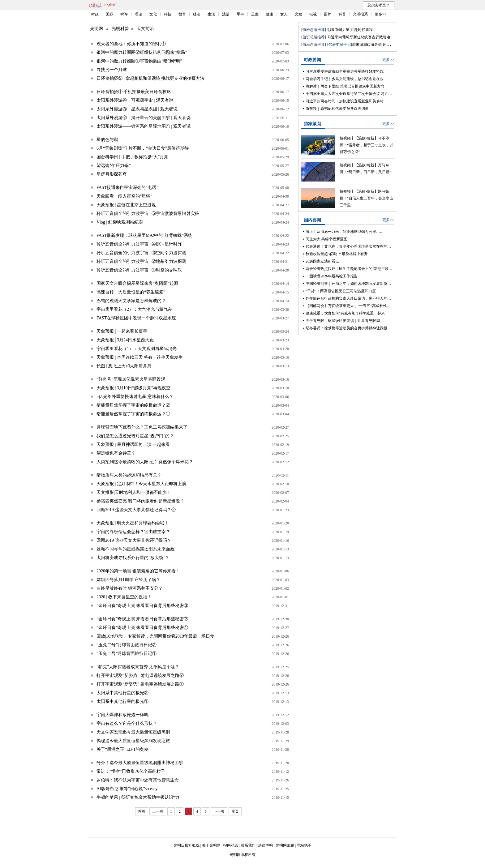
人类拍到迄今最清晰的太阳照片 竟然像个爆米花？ (145, 462)
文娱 (298, 14)
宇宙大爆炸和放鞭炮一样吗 (122, 715)
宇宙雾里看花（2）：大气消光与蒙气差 (134, 309)
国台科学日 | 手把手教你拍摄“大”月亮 (132, 157)
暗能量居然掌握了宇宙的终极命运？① (133, 414)
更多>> (381, 14)
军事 (240, 14)
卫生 (255, 14)
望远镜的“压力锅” (114, 166)
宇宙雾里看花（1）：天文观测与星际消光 (137, 349)
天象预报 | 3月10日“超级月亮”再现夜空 (133, 388)
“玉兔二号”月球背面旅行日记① (127, 654)
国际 (109, 14)
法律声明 (265, 845)
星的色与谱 (107, 140)
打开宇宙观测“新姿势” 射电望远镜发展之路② (140, 676)
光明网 (97, 29)
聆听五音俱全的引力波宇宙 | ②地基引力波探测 (141, 261)
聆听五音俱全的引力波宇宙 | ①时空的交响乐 (139, 270)
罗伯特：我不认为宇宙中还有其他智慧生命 (138, 780)
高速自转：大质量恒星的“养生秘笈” (131, 292)
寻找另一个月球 (112, 70)
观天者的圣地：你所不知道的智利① (131, 44)
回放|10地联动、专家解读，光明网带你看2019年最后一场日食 (155, 636)
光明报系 (360, 14)
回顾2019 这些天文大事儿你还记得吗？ (134, 540)
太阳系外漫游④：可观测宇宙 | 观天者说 (135, 100)
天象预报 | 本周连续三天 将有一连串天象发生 (140, 357)
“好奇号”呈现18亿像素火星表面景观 (131, 379)
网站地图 (304, 845)
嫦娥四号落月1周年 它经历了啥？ (129, 580)
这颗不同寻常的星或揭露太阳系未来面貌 (135, 549)
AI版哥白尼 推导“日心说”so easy (127, 789)
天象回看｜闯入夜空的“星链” (124, 196)
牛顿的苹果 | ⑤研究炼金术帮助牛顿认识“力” (139, 797)
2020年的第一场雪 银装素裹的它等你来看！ (138, 571)
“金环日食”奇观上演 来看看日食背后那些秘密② (142, 619)
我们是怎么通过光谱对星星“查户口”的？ (135, 436)
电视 (313, 14)
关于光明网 (211, 845)
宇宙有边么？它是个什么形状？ (127, 723)
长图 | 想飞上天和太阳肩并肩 (124, 366)
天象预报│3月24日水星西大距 (125, 340)
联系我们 (248, 845)
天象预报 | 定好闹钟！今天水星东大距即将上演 (141, 484)
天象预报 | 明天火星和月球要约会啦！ (133, 523)
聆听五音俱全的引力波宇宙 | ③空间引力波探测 (141, 253)
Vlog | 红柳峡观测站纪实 (120, 222)
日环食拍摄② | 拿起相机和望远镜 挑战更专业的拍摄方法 (150, 78)
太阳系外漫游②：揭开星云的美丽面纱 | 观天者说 (144, 118)
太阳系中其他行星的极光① (122, 701)
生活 (211, 14)
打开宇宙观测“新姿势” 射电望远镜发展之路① (140, 684)
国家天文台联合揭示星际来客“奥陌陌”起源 (137, 283)
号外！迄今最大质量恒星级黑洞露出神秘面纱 (140, 763)
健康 (269, 14)
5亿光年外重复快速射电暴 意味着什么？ (135, 397)
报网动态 (231, 845)
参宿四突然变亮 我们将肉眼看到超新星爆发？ (140, 501)
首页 (142, 811)
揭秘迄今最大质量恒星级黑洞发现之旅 (133, 741)
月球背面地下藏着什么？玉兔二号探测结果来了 (142, 427)
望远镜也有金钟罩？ (116, 453)
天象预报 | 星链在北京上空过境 (126, 205)
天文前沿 (145, 29)
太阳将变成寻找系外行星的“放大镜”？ (133, 558)
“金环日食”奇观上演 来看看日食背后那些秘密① (142, 628)
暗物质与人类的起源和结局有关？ (129, 475)
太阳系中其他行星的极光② (122, 693)
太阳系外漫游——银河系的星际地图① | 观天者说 (144, 126)
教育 (182, 14)
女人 (284, 14)
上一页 (158, 811)
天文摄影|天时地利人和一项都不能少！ (134, 492)
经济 (197, 14)
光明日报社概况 (187, 845)
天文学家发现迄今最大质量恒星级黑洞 (133, 732)
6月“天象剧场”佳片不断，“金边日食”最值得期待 (143, 148)
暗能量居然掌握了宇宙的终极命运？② (133, 405)
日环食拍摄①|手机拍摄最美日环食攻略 (134, 92)
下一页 (219, 811)
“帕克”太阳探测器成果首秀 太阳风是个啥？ (138, 667)
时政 (95, 14)
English (110, 5)
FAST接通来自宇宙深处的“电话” (127, 188)
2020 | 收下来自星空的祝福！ (124, 597)
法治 (226, 14)
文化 (153, 14)
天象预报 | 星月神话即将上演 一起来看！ (135, 445)
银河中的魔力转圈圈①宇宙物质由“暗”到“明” (139, 61)
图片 (328, 14)
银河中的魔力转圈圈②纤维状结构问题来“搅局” (142, 52)
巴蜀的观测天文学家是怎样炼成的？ (131, 301)
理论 (139, 14)
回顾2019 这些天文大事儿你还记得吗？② (136, 510)
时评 (124, 14)
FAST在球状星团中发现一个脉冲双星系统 (136, 318)
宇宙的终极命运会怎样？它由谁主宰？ (133, 532)
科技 (168, 14)
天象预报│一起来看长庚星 (122, 331)
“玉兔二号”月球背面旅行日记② (127, 645)
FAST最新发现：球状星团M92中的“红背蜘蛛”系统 (144, 235)
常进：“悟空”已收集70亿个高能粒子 (131, 771)
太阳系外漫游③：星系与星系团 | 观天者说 (137, 109)
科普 (342, 14)
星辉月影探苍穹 (112, 174)
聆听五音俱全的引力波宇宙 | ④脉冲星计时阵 (139, 244)
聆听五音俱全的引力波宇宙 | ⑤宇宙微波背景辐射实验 (148, 214)
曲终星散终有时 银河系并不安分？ (130, 588)
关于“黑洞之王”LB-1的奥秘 (122, 749)
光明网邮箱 (285, 845)
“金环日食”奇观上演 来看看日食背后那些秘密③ (142, 606)
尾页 (235, 811)
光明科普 (120, 29)
